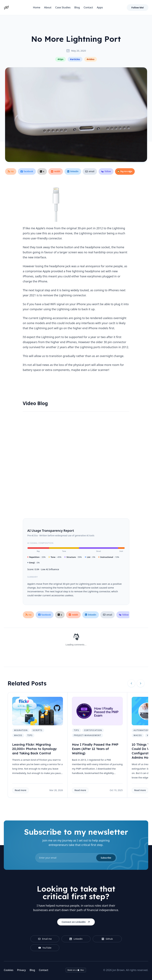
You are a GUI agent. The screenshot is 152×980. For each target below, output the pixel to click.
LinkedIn (76, 939)
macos (18, 735)
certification (93, 730)
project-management (87, 735)
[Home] (6, 7)
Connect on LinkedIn (76, 922)
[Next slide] (141, 683)
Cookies (9, 970)
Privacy (21, 970)
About (48, 7)
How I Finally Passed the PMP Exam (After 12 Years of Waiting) (95, 749)
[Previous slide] (131, 683)
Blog (77, 7)
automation (142, 730)
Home (37, 7)
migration (21, 730)
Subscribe (106, 858)
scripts (38, 730)
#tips (61, 59)
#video (91, 59)
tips (30, 735)
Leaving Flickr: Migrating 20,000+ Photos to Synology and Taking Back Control (34, 749)
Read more (21, 790)
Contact (88, 7)
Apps (100, 7)
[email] (76, 858)
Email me (45, 939)
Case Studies (63, 7)
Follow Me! (138, 7)
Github (107, 939)
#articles (75, 59)
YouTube (45, 948)
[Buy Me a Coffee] (125, 171)
